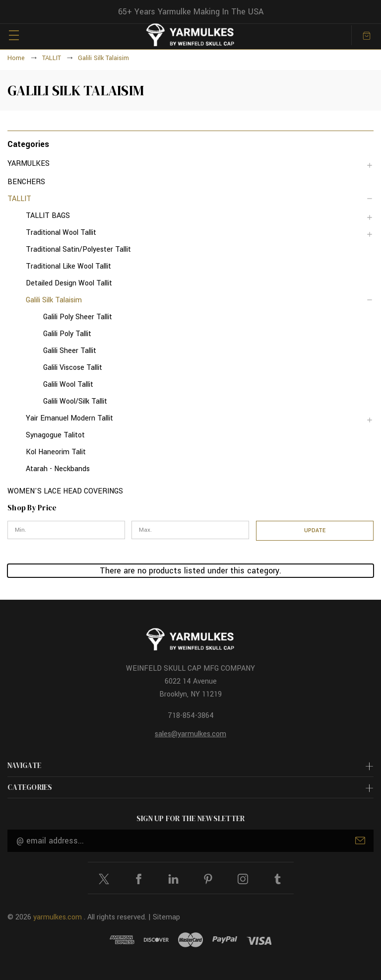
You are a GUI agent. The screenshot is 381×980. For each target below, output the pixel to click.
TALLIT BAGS (48, 216)
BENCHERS (26, 182)
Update (315, 530)
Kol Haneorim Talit (56, 452)
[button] (190, 144)
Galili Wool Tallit (68, 385)
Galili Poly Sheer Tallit (78, 317)
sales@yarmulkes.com (190, 734)
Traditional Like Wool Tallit (68, 266)
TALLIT (19, 199)
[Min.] (66, 530)
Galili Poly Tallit (67, 334)
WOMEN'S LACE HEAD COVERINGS (65, 491)
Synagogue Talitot (55, 435)
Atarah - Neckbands (58, 469)
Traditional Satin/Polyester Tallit (78, 249)
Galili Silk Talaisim (54, 300)
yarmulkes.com (58, 917)
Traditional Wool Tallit (61, 233)
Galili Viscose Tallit (73, 368)
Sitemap (166, 917)
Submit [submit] (360, 840)
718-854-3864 (191, 716)
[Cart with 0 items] (367, 35)
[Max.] (190, 530)
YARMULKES (29, 164)
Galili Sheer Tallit (70, 351)
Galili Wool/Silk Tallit (75, 401)
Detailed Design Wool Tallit (69, 283)
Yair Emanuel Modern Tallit (69, 418)
